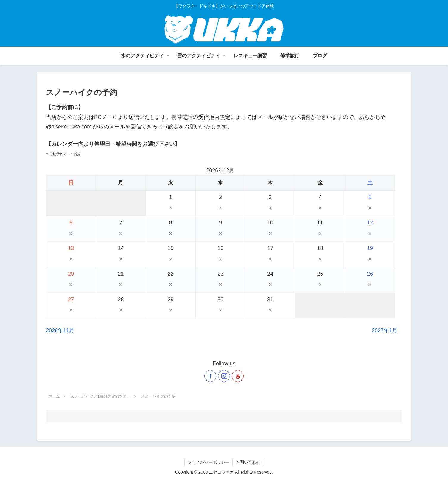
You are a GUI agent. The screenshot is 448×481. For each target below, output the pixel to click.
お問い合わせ (248, 462)
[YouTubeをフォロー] (238, 376)
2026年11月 (60, 331)
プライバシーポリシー (209, 462)
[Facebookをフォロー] (210, 376)
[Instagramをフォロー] (224, 376)
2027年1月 (385, 331)
